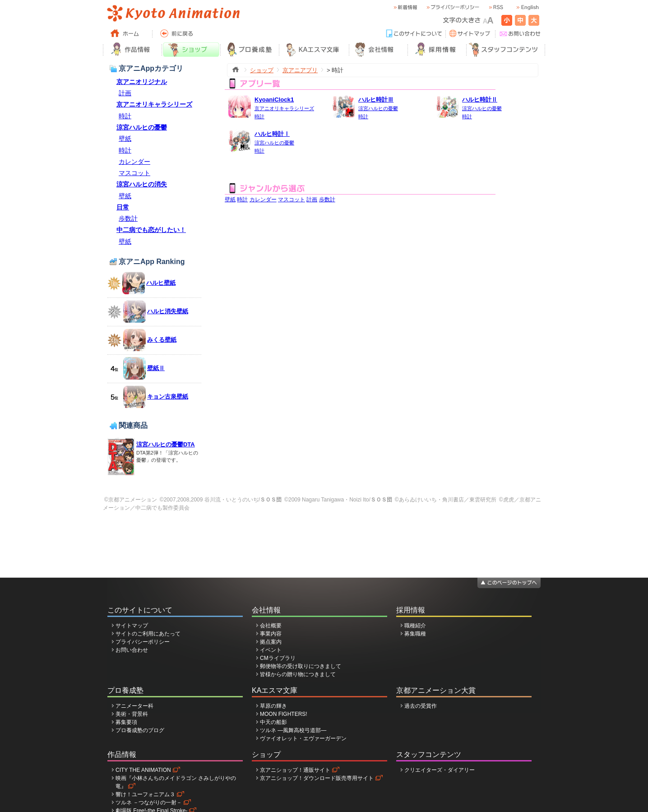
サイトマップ (132, 626)
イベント (271, 650)
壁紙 (125, 139)
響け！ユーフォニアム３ (145, 794)
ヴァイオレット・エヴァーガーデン (303, 738)
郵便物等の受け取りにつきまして (301, 666)
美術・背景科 (132, 714)
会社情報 (266, 610)
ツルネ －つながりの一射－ (149, 803)
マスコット (134, 173)
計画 (125, 93)
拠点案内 (271, 642)
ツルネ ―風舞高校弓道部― (293, 730)
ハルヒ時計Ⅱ (480, 100)
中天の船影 (273, 722)
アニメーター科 (134, 706)
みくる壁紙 (162, 340)
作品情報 (122, 754)
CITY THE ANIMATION (143, 770)
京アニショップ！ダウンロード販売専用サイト (317, 778)
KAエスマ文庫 (275, 690)
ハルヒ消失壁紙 (168, 311)
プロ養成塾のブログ (140, 730)
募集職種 (415, 634)
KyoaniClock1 (274, 100)
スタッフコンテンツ (429, 754)
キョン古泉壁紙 (168, 397)
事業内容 (271, 634)
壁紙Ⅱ (156, 368)
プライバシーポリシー (143, 642)
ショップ (262, 70)
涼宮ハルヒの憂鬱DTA (166, 444)
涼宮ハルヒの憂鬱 (142, 127)
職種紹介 (415, 626)
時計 (125, 116)
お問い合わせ (132, 650)
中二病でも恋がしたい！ (151, 230)
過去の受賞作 (421, 706)
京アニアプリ (300, 70)
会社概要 (271, 626)
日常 (123, 207)
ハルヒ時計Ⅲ (376, 100)
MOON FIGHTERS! (284, 714)
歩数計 (128, 218)
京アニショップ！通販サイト (295, 770)
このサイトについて (140, 610)
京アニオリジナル (142, 82)
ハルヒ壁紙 (161, 283)
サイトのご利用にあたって (148, 634)
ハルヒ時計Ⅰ (272, 134)
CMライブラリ (278, 658)
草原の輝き (273, 706)
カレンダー (134, 162)
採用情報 (411, 610)
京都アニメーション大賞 (436, 690)
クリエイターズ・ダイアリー (440, 770)
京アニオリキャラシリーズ (154, 104)
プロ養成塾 (125, 690)
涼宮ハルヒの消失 (142, 184)
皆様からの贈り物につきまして (298, 674)
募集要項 (126, 722)
